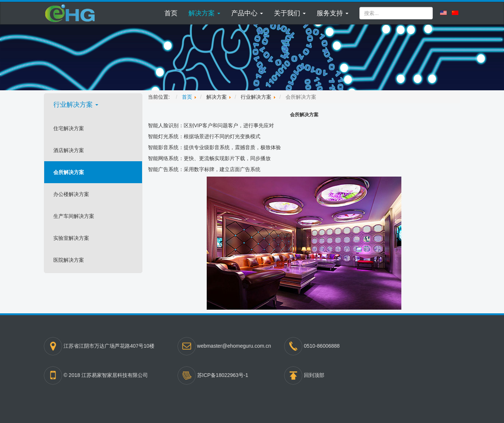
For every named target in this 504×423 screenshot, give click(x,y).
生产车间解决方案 (74, 216)
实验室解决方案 (71, 238)
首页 (171, 13)
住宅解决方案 (69, 128)
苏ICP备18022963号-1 (223, 375)
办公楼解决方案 (71, 194)
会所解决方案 (69, 172)
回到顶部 (314, 375)
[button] (204, 13)
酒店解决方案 (69, 150)
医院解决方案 (69, 260)
